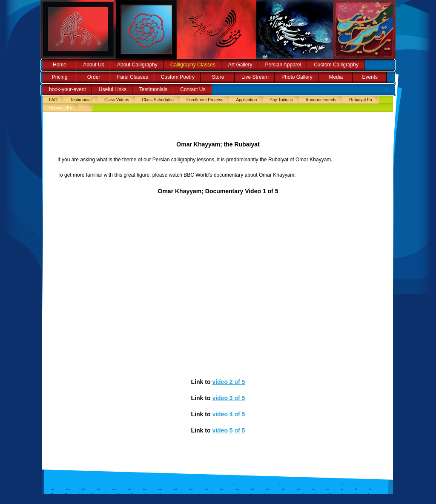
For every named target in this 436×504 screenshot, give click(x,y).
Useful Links (113, 89)
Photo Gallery (297, 77)
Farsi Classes (133, 77)
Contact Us (193, 89)
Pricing (60, 77)
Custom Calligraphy (336, 65)
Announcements (321, 100)
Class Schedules (158, 100)
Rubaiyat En (60, 108)
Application (246, 100)
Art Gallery (240, 65)
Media (336, 77)
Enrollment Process (205, 100)
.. (313, 488)
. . (235, 483)
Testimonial (81, 100)
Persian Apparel (283, 65)
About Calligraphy (137, 65)
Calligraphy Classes (193, 65)
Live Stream (255, 77)
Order (94, 77)
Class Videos (117, 100)
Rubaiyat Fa (361, 100)
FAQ (53, 100)
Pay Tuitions (281, 100)
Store (218, 77)
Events (370, 77)
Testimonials (153, 89)
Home (60, 65)
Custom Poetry (178, 77)
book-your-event (67, 89)
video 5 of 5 (228, 430)
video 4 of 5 (228, 414)
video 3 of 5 (228, 398)
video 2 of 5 (228, 382)
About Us (93, 65)
